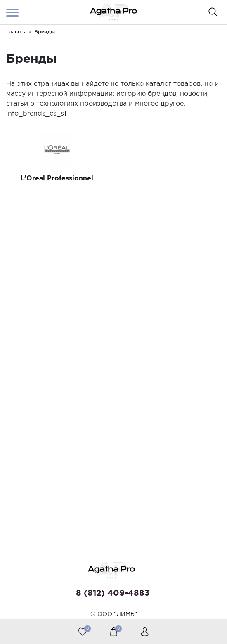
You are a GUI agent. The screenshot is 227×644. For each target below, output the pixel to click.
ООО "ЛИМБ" (117, 614)
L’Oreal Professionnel (57, 179)
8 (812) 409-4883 (113, 593)
